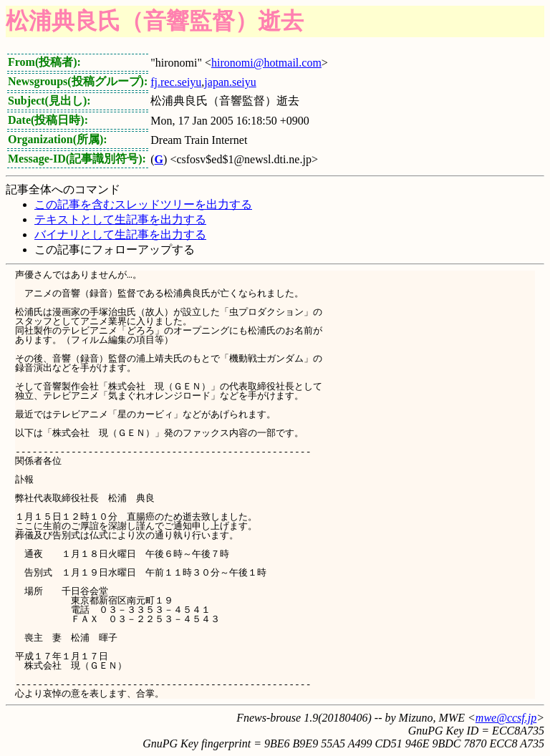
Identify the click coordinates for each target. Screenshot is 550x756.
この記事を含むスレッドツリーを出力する (143, 204)
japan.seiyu (230, 82)
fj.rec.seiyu (176, 82)
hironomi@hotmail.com (266, 63)
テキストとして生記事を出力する (120, 219)
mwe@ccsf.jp (506, 718)
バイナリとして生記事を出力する (120, 234)
